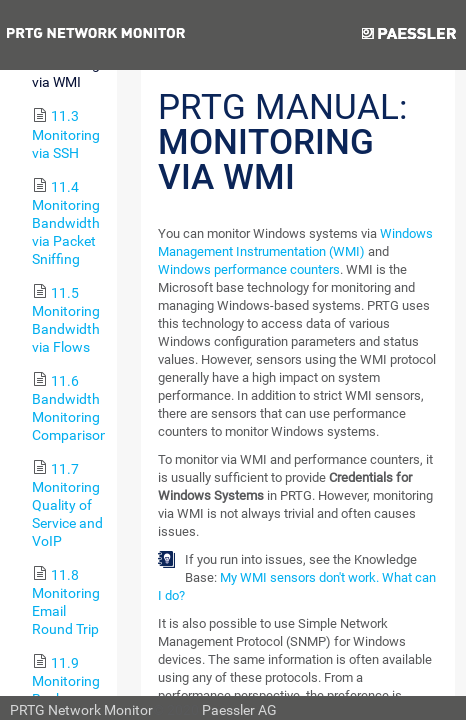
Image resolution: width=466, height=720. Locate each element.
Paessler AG (239, 710)
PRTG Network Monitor (81, 710)
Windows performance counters (249, 269)
